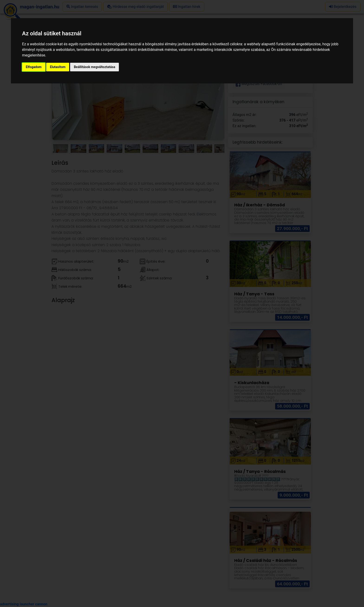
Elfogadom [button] (34, 67)
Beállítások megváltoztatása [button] (94, 67)
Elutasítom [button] (58, 67)
